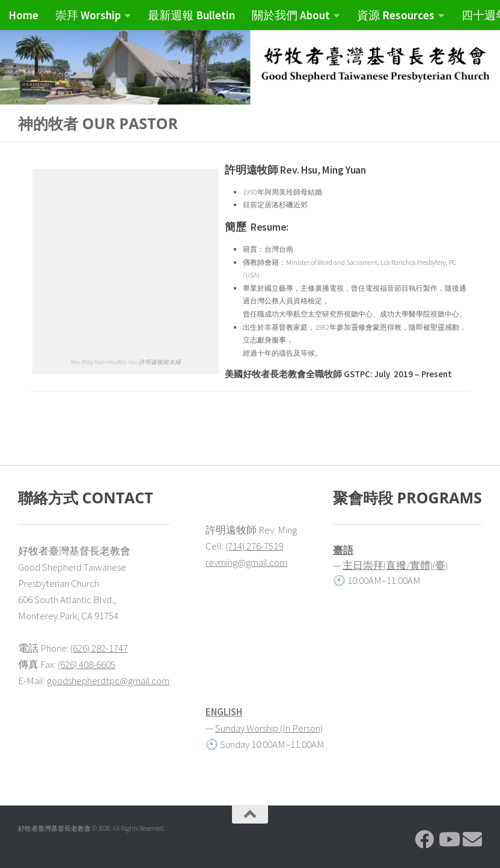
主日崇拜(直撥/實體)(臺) (395, 565)
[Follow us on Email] (472, 839)
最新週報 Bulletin (191, 15)
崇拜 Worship (88, 15)
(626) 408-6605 (87, 664)
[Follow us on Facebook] (424, 839)
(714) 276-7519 (254, 546)
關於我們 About (291, 15)
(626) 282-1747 (99, 648)
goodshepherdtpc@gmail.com (108, 681)
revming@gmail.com (246, 562)
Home (23, 15)
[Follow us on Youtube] (448, 839)
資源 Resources (396, 15)
